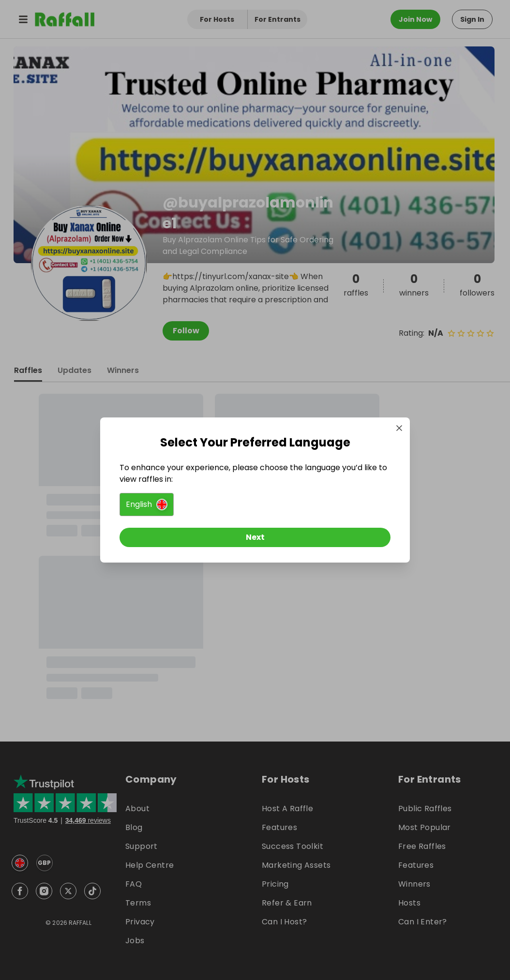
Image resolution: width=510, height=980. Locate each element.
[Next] (255, 537)
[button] (147, 505)
